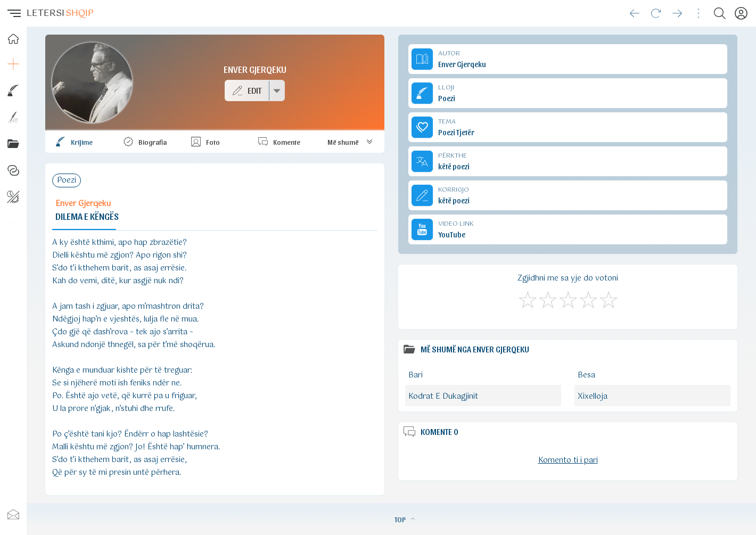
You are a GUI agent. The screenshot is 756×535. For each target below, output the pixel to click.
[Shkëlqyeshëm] (608, 298)
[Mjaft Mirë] (588, 298)
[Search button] (720, 13)
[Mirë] (568, 298)
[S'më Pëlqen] (527, 298)
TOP (405, 519)
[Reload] (656, 13)
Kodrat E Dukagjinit (443, 397)
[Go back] (635, 13)
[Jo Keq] (547, 298)
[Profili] (741, 13)
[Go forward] (677, 13)
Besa (586, 375)
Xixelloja (593, 397)
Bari (416, 375)
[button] (13, 13)
